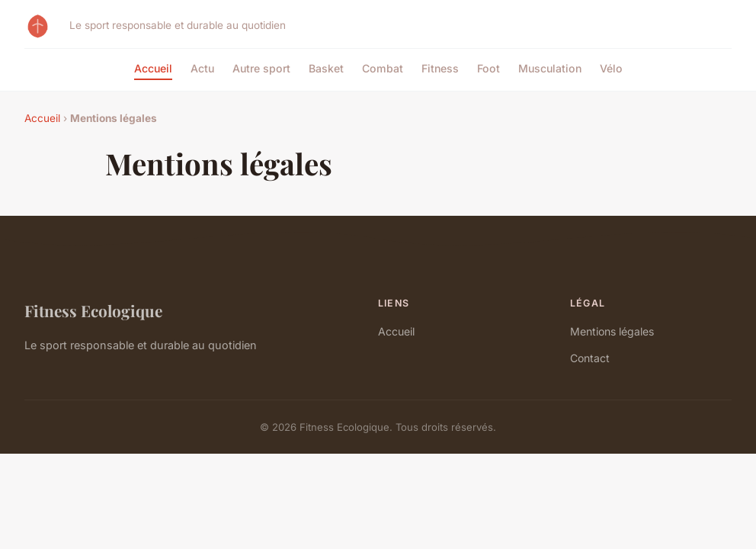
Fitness (440, 68)
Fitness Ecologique (93, 310)
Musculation (550, 68)
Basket (326, 68)
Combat (383, 68)
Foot (489, 68)
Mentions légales (612, 331)
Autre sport (261, 68)
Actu (202, 68)
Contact (590, 358)
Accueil (153, 68)
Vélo (611, 68)
